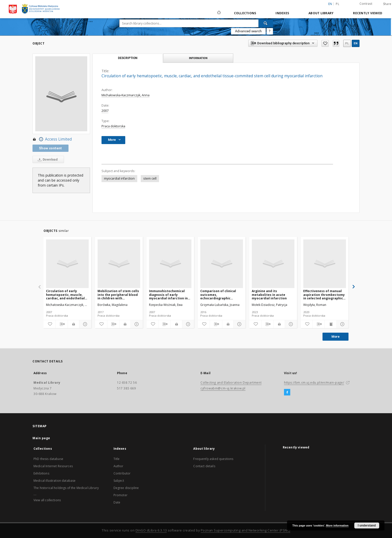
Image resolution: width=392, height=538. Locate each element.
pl (337, 4)
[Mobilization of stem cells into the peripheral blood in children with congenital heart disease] (119, 264)
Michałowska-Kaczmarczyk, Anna (125, 95)
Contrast (366, 4)
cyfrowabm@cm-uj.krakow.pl (223, 388)
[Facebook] (287, 392)
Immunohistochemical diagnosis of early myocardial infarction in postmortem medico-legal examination (170, 295)
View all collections (47, 500)
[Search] (266, 23)
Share (387, 4)
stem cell (150, 178)
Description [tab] (128, 58)
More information (337, 525)
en (356, 43)
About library (321, 13)
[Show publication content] (331, 324)
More (335, 337)
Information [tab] (198, 58)
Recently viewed (368, 13)
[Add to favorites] (325, 43)
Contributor (122, 473)
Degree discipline (126, 488)
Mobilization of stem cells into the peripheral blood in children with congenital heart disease (118, 295)
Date (117, 502)
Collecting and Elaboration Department (231, 383)
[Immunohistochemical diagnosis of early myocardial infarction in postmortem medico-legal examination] (170, 264)
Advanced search (248, 31)
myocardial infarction (119, 178)
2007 (105, 111)
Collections (245, 13)
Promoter (120, 495)
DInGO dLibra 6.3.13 (151, 530)
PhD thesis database (48, 459)
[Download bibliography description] (62, 324)
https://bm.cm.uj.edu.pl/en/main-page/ (314, 383)
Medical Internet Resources (53, 466)
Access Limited (52, 139)
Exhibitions (41, 473)
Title (117, 459)
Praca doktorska (113, 126)
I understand (367, 525)
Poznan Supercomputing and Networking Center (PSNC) (245, 530)
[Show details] (84, 324)
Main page (41, 438)
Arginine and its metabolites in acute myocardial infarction (269, 295)
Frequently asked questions (213, 459)
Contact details (204, 466)
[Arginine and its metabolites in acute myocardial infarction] (273, 264)
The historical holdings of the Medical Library (66, 488)
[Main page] (219, 13)
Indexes (282, 13)
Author (118, 466)
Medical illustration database (54, 481)
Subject (119, 481)
